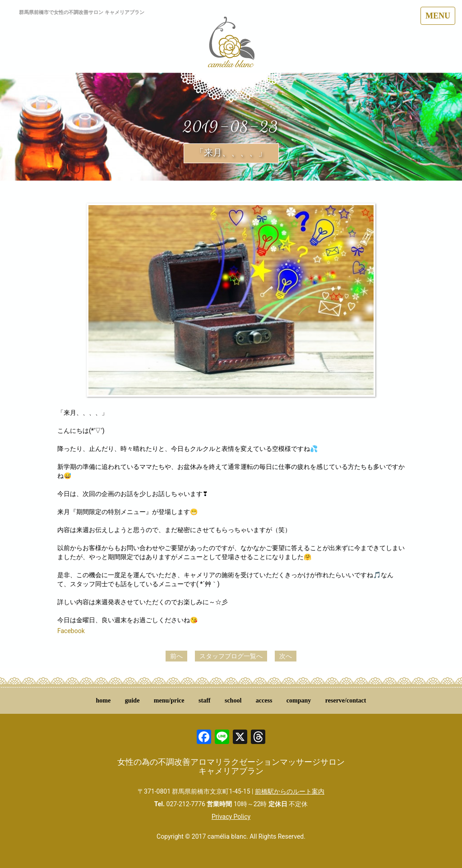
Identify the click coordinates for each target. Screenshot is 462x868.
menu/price (169, 700)
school (233, 700)
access (264, 700)
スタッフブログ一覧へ (231, 656)
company (299, 700)
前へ (176, 656)
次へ (286, 656)
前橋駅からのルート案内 (290, 791)
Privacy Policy (231, 817)
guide (132, 700)
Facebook (71, 631)
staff (204, 700)
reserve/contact (346, 700)
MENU (438, 16)
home (104, 700)
